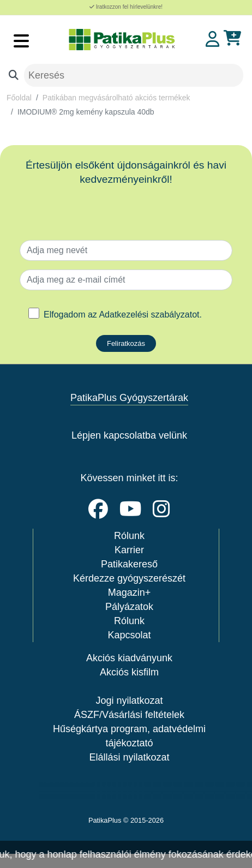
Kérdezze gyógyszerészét (129, 578)
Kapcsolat (129, 635)
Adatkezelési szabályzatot (149, 315)
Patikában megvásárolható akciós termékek (116, 98)
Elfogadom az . (123, 315)
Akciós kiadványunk (129, 658)
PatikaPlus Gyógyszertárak (129, 398)
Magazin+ (130, 592)
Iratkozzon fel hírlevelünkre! (126, 7)
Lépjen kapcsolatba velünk (129, 435)
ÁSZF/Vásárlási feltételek (129, 715)
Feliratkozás (126, 343)
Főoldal (19, 98)
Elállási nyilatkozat (129, 757)
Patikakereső (129, 564)
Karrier (129, 550)
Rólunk (129, 536)
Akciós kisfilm (129, 672)
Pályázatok (129, 607)
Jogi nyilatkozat (129, 701)
